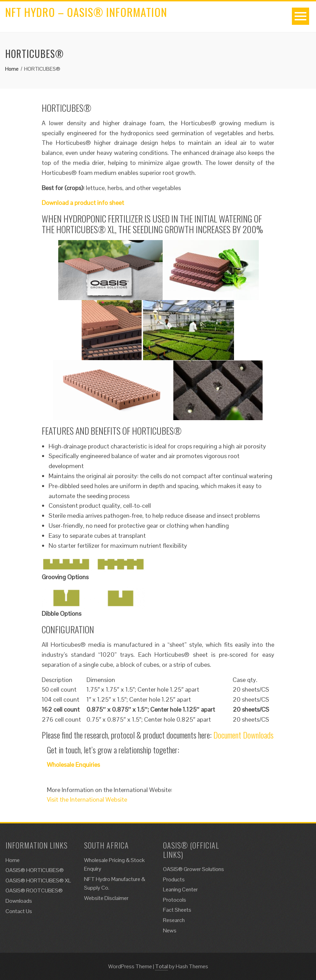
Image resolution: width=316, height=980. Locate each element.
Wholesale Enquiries (73, 765)
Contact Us (19, 911)
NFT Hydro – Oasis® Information (86, 12)
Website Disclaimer (106, 898)
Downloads (19, 901)
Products (174, 879)
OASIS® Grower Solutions (193, 869)
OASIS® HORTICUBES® (35, 870)
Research (174, 920)
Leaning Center (180, 889)
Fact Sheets (177, 910)
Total (161, 966)
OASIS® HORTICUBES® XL (38, 880)
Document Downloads (243, 735)
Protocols (175, 900)
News (170, 930)
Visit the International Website (87, 799)
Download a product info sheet (83, 203)
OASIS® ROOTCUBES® (34, 890)
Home (13, 860)
